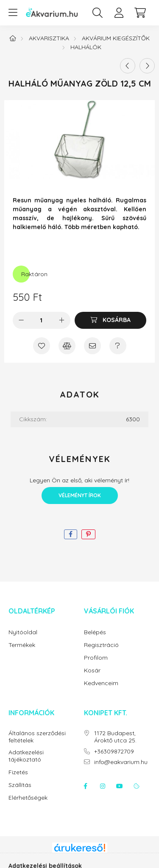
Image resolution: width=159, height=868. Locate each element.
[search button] (98, 13)
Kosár (92, 671)
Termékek (22, 645)
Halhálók (86, 47)
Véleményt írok (80, 495)
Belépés (95, 632)
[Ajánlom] (92, 346)
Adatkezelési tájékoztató (26, 756)
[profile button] (119, 13)
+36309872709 (114, 752)
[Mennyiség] (41, 320)
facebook (86, 786)
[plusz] (62, 320)
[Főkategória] (13, 38)
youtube (120, 786)
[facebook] (71, 534)
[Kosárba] (110, 320)
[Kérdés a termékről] (118, 346)
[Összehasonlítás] (67, 346)
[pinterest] (88, 534)
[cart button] (140, 13)
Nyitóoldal (23, 632)
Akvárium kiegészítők (116, 38)
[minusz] (21, 320)
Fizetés (18, 772)
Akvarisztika (49, 38)
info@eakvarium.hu (121, 762)
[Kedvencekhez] (42, 346)
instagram (103, 786)
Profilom (96, 658)
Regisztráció (101, 645)
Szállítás (20, 785)
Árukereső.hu (79, 857)
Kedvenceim (101, 683)
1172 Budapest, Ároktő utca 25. (115, 737)
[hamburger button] (13, 13)
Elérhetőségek (28, 798)
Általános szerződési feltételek (37, 737)
